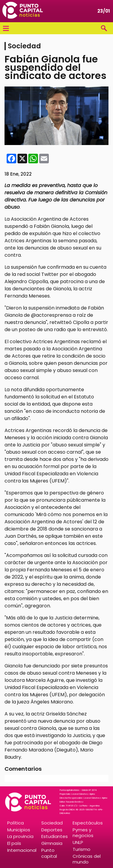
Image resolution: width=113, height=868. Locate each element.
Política (16, 823)
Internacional (22, 850)
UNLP (78, 842)
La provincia (20, 836)
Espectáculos (88, 823)
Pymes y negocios (83, 833)
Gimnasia (52, 843)
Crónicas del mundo (87, 859)
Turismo (82, 849)
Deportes (52, 830)
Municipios (19, 830)
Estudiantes (55, 836)
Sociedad (52, 823)
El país (14, 843)
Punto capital (49, 853)
